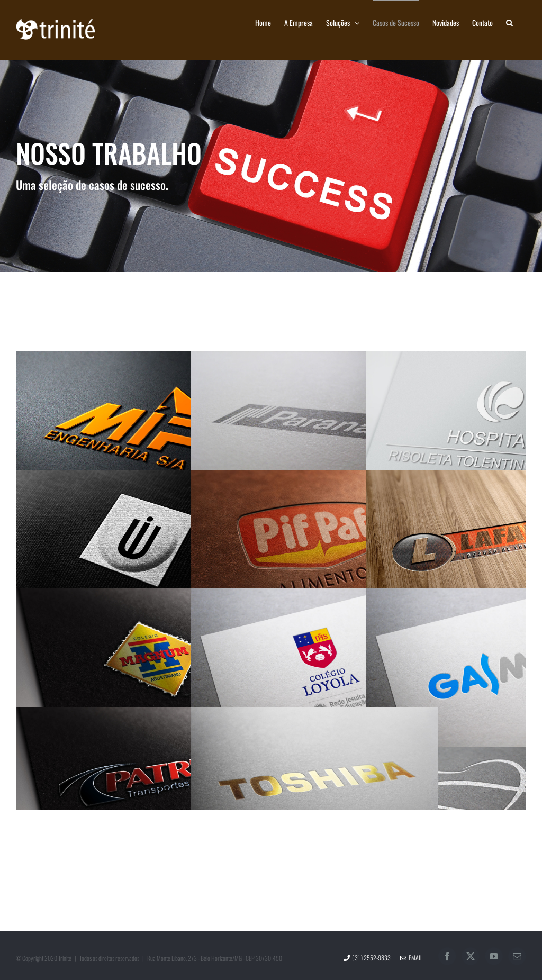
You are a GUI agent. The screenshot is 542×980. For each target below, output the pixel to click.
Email (412, 958)
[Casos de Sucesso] (271, 166)
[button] (509, 22)
